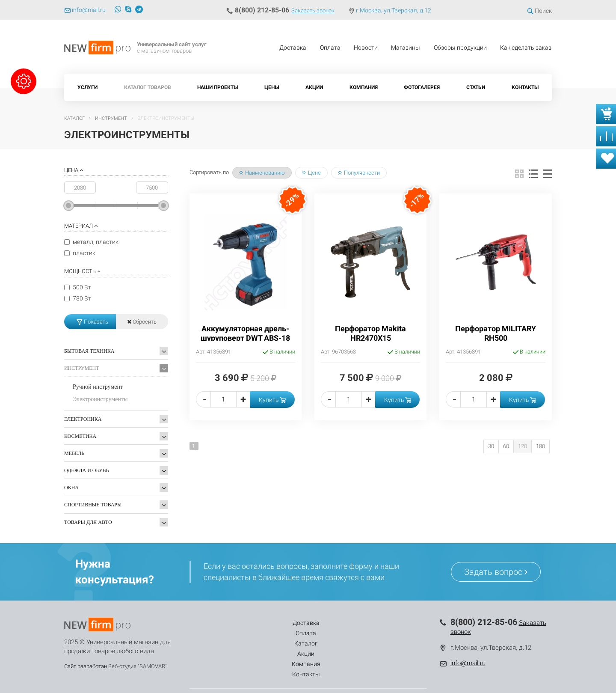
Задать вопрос (496, 572)
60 (506, 446)
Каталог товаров (148, 87)
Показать (93, 322)
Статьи (476, 87)
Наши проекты (218, 87)
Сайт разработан (86, 666)
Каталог (285, 623)
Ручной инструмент (98, 387)
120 (523, 446)
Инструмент (82, 368)
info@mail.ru (468, 663)
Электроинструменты (100, 399)
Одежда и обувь (86, 470)
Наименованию (262, 173)
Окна (71, 488)
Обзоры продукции (460, 48)
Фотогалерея (422, 87)
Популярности (359, 173)
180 (540, 446)
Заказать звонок (313, 10)
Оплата (330, 48)
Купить (272, 400)
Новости (366, 48)
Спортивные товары (93, 505)
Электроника (83, 419)
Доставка (293, 48)
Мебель (74, 453)
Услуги (87, 87)
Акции (314, 87)
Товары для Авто (88, 522)
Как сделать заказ (526, 48)
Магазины (406, 48)
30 (491, 446)
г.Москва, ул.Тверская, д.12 (394, 10)
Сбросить (142, 322)
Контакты (525, 87)
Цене (311, 173)
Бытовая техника (89, 351)
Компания (364, 87)
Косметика (80, 436)
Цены (272, 87)
